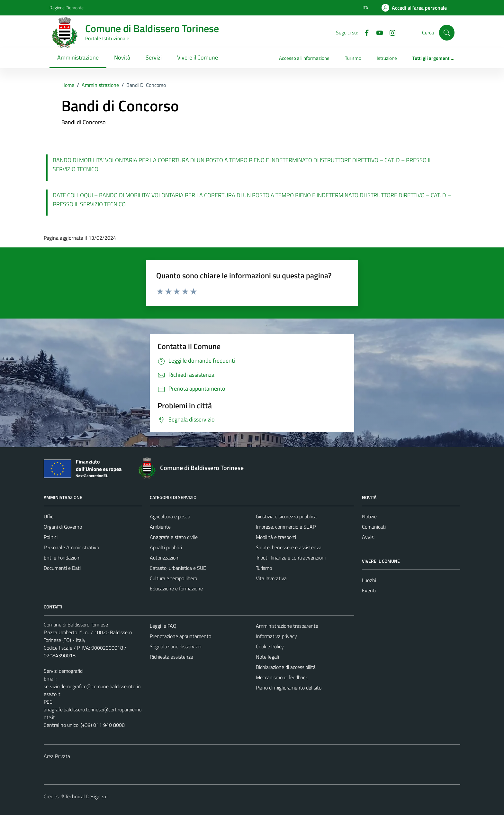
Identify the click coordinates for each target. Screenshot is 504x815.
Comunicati (374, 527)
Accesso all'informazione (304, 58)
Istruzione (387, 58)
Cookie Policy (270, 646)
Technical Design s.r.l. (87, 796)
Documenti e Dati (62, 568)
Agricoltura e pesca (170, 516)
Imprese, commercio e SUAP (286, 527)
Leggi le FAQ (163, 626)
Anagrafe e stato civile (174, 537)
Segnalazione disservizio (175, 646)
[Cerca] (447, 32)
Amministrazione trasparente (287, 626)
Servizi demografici (63, 671)
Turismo (353, 58)
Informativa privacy (276, 636)
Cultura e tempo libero (173, 578)
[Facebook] (364, 32)
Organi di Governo (63, 527)
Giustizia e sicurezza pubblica (286, 516)
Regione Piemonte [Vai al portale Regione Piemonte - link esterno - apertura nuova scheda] (67, 8)
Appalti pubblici (166, 547)
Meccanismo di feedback (282, 677)
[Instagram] (390, 32)
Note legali (267, 657)
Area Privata (57, 756)
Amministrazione (78, 57)
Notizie (369, 516)
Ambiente (160, 527)
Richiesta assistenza (171, 657)
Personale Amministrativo (71, 547)
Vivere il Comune (198, 57)
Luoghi (369, 580)
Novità (122, 57)
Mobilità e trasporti (276, 537)
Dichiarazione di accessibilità (286, 667)
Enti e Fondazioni (62, 558)
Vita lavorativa (271, 578)
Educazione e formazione (176, 588)
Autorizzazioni (165, 558)
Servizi (154, 57)
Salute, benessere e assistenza (289, 547)
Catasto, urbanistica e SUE (178, 568)
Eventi (369, 590)
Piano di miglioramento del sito (289, 688)
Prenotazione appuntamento (180, 636)
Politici (51, 537)
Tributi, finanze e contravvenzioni (291, 558)
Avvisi (368, 537)
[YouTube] (377, 32)
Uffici (49, 516)
